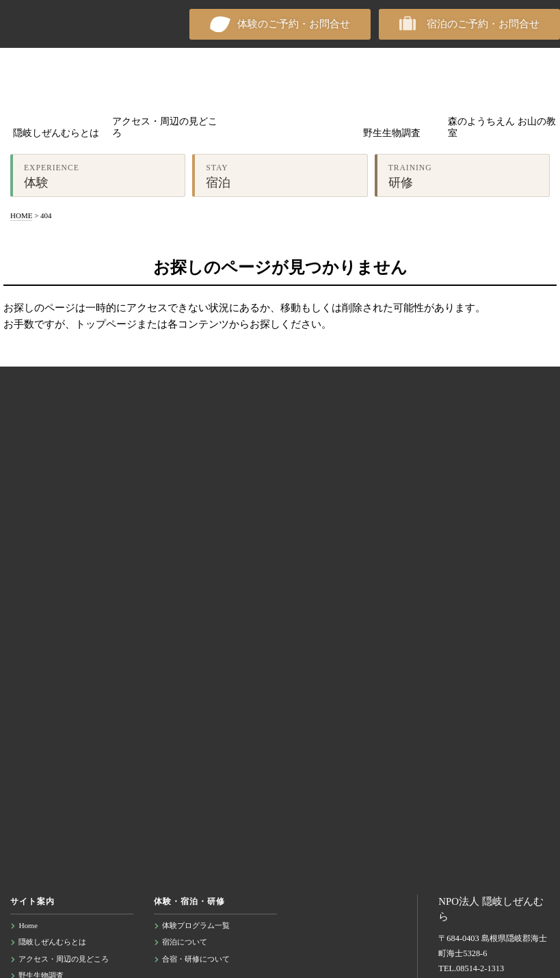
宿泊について (185, 942)
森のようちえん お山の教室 (502, 128)
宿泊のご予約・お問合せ (483, 24)
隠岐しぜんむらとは (56, 133)
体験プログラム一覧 (196, 925)
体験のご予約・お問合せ (294, 24)
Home (28, 925)
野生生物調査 (392, 133)
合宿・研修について (196, 959)
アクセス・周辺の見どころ (165, 128)
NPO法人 (48, 24)
